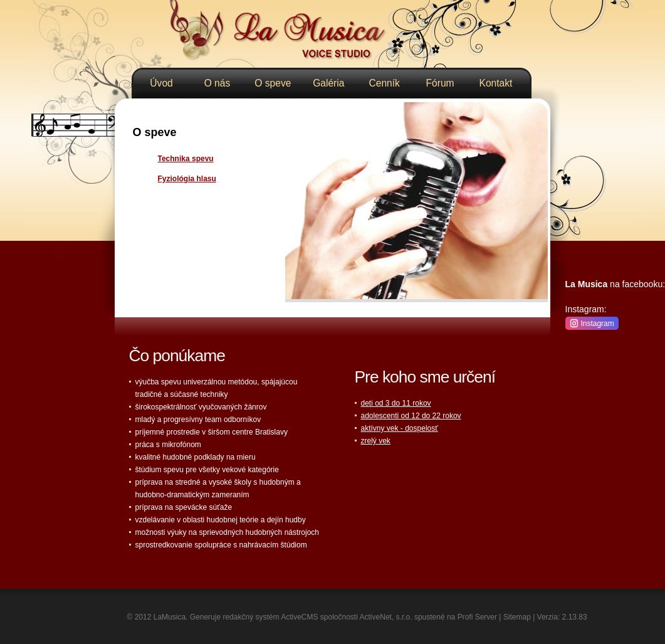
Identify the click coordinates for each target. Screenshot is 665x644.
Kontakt (496, 83)
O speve (273, 83)
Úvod (161, 83)
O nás (217, 83)
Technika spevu (186, 159)
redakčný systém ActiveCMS (270, 617)
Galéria (328, 83)
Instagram (592, 323)
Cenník (384, 83)
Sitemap (517, 617)
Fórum (440, 83)
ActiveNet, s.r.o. (386, 617)
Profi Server (477, 617)
